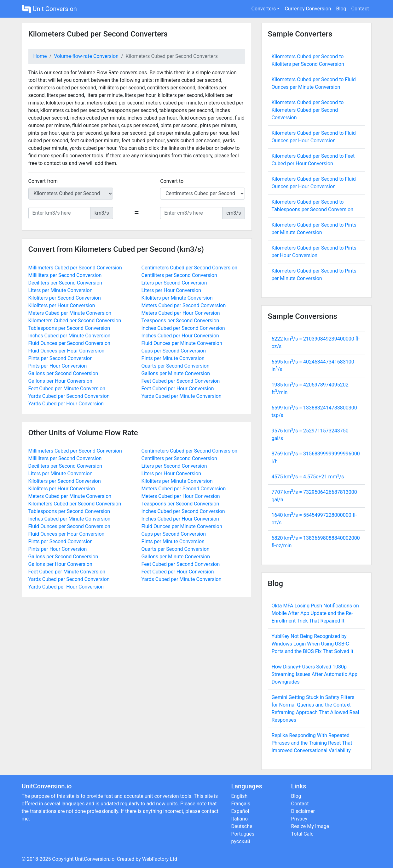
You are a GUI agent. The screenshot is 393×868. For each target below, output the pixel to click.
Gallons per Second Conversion (63, 373)
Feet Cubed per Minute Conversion (67, 389)
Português (243, 834)
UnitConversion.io (95, 859)
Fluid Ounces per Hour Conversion (66, 351)
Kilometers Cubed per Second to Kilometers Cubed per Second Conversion (308, 110)
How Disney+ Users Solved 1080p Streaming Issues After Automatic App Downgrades (315, 674)
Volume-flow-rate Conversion (86, 56)
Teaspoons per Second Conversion (180, 321)
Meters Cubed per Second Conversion (184, 305)
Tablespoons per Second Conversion (69, 328)
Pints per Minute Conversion (173, 358)
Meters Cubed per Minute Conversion (70, 313)
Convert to (172, 181)
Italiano (240, 819)
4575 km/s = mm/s (308, 477)
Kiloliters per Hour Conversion (62, 305)
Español (240, 811)
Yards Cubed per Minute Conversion (182, 396)
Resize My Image (310, 826)
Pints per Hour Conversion (58, 366)
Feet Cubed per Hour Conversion (178, 389)
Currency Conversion (308, 9)
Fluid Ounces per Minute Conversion (182, 343)
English (240, 796)
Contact (360, 9)
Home (40, 56)
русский (241, 841)
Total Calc (302, 834)
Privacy (299, 819)
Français (241, 804)
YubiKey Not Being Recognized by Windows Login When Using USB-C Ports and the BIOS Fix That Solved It (313, 644)
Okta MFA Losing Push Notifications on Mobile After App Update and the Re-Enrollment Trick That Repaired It (315, 613)
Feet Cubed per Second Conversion (181, 381)
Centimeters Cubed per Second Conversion (190, 268)
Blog (341, 9)
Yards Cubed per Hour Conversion (66, 404)
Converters (264, 9)
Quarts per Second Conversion (176, 366)
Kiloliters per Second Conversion (65, 298)
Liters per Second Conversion (174, 283)
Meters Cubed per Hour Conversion (181, 313)
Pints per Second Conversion (61, 358)
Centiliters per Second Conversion (179, 275)
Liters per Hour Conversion (171, 290)
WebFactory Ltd (160, 859)
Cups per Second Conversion (174, 351)
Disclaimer (303, 811)
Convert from (43, 181)
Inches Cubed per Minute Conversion (69, 336)
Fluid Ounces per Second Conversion (69, 343)
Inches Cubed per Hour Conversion (180, 336)
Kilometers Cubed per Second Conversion (75, 321)
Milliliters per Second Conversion (65, 275)
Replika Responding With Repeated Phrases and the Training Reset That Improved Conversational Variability (312, 743)
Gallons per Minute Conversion (176, 373)
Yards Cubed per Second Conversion (69, 396)
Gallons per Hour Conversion (60, 381)
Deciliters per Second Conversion (65, 283)
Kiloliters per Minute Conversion (177, 298)
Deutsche (242, 826)
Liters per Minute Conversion (61, 290)
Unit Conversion (49, 9)
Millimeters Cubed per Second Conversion (75, 268)
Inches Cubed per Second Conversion (183, 328)
